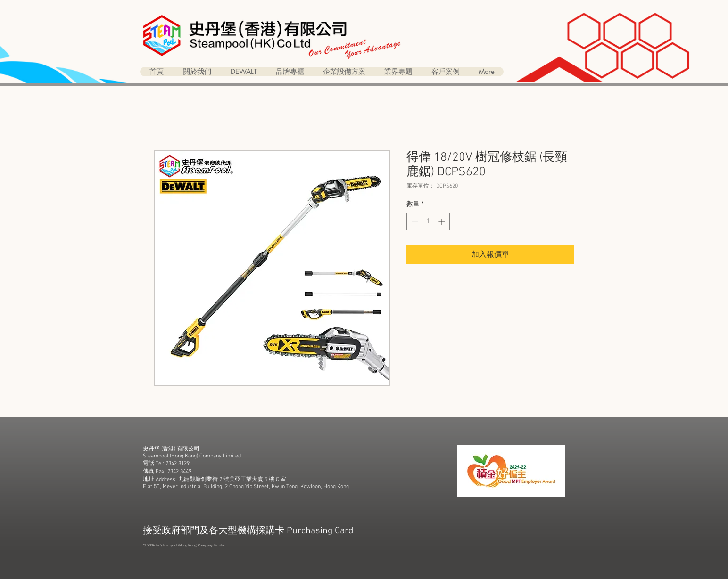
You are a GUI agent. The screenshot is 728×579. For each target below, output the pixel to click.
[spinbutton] (428, 222)
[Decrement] (414, 222)
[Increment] (443, 222)
